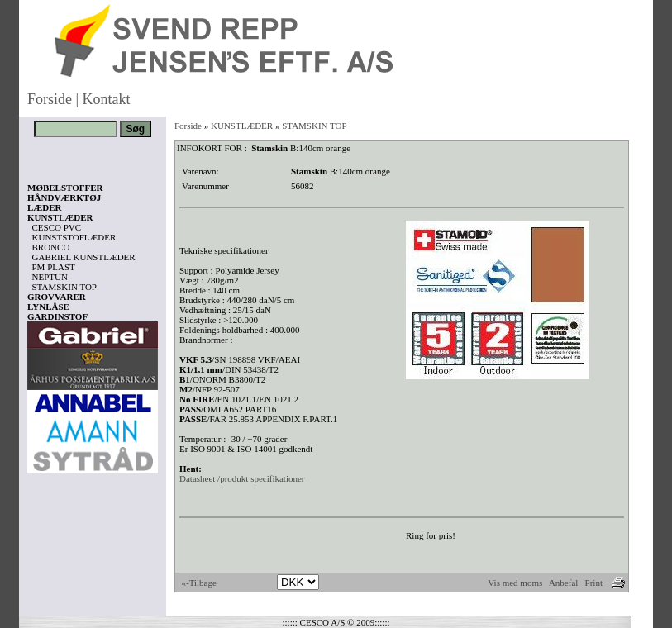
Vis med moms (515, 583)
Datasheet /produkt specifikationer (242, 478)
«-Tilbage (199, 583)
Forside (50, 99)
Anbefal (563, 583)
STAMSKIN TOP (64, 287)
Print (594, 583)
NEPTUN (50, 277)
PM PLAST (54, 267)
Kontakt (107, 99)
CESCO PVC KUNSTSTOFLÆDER (74, 232)
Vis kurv (50, 530)
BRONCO (51, 247)
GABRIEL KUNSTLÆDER (84, 257)
